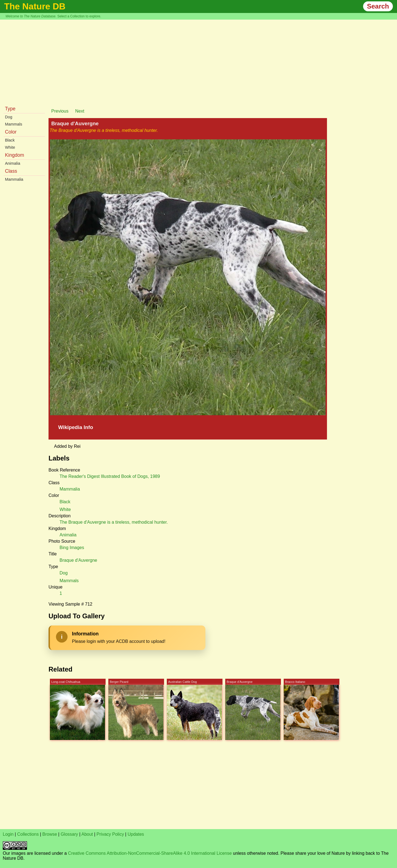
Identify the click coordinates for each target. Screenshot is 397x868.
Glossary (69, 834)
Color (11, 132)
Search (378, 6)
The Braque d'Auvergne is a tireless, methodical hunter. (114, 522)
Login (8, 834)
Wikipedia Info (76, 427)
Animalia (13, 163)
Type (10, 109)
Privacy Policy (110, 834)
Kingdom (14, 155)
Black (10, 140)
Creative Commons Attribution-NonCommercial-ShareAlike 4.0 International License (150, 853)
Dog (9, 117)
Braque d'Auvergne (78, 560)
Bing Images (72, 548)
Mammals (14, 124)
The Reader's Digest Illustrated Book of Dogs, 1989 (110, 476)
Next (80, 111)
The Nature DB (35, 6)
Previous (60, 111)
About (87, 834)
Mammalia (14, 179)
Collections (28, 834)
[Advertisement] (198, 61)
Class (11, 171)
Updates (136, 834)
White (10, 147)
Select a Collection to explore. (79, 16)
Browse (50, 834)
